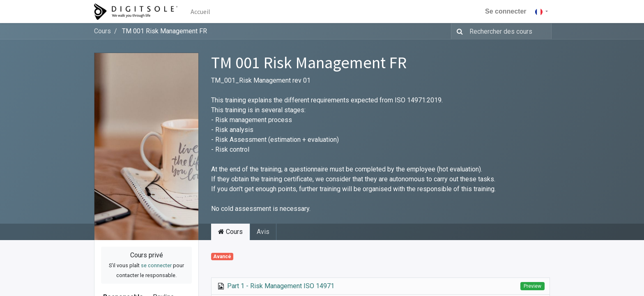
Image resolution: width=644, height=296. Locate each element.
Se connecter (506, 11)
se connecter (156, 265)
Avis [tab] (263, 232)
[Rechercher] (458, 31)
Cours (102, 31)
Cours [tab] (230, 232)
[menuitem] (200, 12)
